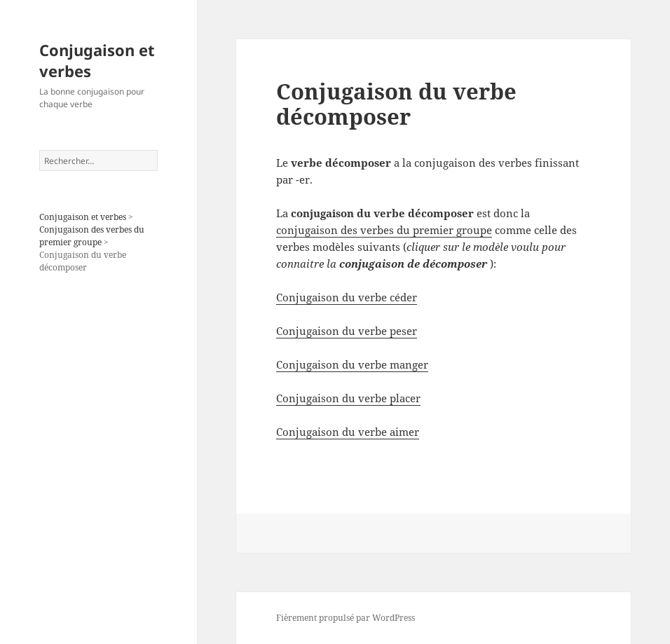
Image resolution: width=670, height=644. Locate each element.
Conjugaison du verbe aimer (348, 432)
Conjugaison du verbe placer (348, 398)
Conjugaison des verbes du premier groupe (92, 236)
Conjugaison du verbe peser (347, 331)
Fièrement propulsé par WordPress (346, 618)
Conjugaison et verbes (97, 60)
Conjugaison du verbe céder (347, 297)
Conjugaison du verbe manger (352, 364)
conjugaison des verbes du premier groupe (384, 230)
